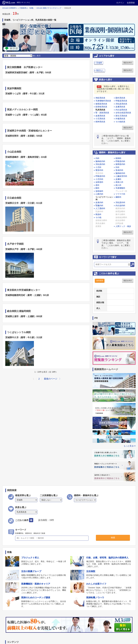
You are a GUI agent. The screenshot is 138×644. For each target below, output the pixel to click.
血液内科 (99, 202)
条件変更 (100, 281)
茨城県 (99, 63)
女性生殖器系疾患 (123, 113)
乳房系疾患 (100, 110)
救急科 (98, 214)
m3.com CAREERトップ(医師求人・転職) (18, 8)
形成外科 (119, 170)
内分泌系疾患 (121, 110)
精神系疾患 (100, 122)
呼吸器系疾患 (121, 101)
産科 (97, 185)
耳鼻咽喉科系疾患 (103, 101)
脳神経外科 (120, 173)
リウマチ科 (120, 194)
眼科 (97, 188)
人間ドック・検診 (123, 226)
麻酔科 (118, 197)
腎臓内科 (99, 205)
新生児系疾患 (121, 116)
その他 (98, 217)
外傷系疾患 (120, 119)
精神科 (118, 158)
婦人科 (118, 185)
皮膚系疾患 (120, 107)
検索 (113, 538)
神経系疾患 (100, 98)
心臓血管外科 (121, 176)
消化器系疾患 (121, 104)
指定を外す (128, 63)
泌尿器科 (99, 182)
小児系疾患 (100, 119)
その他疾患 (120, 122)
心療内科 (99, 194)
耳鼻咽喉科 (120, 188)
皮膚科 (118, 179)
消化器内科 (100, 164)
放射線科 (99, 191)
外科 (117, 167)
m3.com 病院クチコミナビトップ (49, 8)
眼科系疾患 (120, 98)
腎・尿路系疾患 (102, 113)
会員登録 (131, 3)
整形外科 (99, 170)
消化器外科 (120, 202)
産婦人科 (119, 182)
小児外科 (99, 179)
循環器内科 (120, 164)
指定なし (100, 70)
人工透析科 (100, 208)
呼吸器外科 (100, 176)
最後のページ (51, 379)
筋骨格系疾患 (101, 107)
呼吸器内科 (120, 161)
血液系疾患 (100, 116)
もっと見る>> (130, 446)
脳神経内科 (100, 161)
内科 (97, 158)
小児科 (98, 167)
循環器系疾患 (101, 104)
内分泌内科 (120, 205)
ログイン (120, 3)
